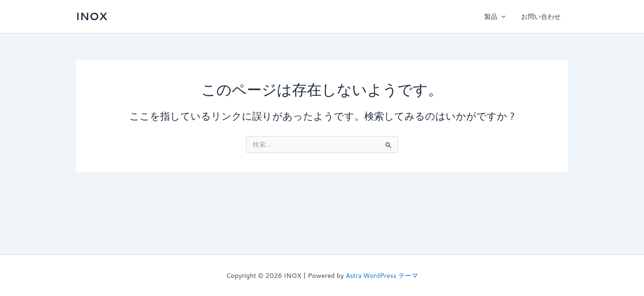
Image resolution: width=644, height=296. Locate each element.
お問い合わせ (542, 16)
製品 (499, 16)
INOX (91, 16)
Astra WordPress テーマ (382, 275)
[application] (505, 16)
